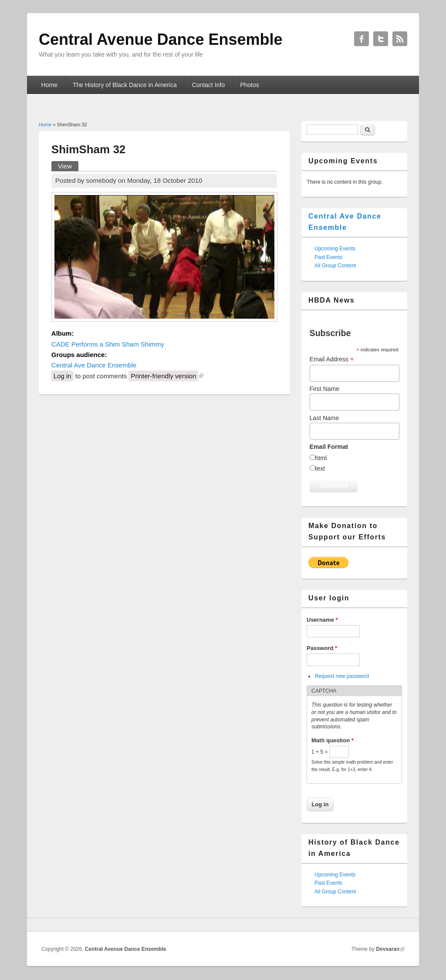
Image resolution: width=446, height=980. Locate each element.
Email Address (332, 359)
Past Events (328, 257)
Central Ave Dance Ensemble (94, 365)
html (321, 458)
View (68, 165)
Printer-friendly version (163, 376)
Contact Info (209, 85)
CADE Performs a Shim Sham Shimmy (108, 344)
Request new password (342, 676)
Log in (63, 376)
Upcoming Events (335, 249)
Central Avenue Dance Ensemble (126, 949)
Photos (250, 85)
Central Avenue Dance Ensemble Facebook (362, 39)
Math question (333, 740)
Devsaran (388, 949)
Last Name (324, 418)
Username (322, 620)
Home (49, 85)
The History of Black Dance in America (125, 85)
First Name (324, 389)
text (320, 468)
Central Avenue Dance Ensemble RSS (400, 39)
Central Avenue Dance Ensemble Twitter (381, 39)
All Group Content (335, 266)
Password (322, 648)
